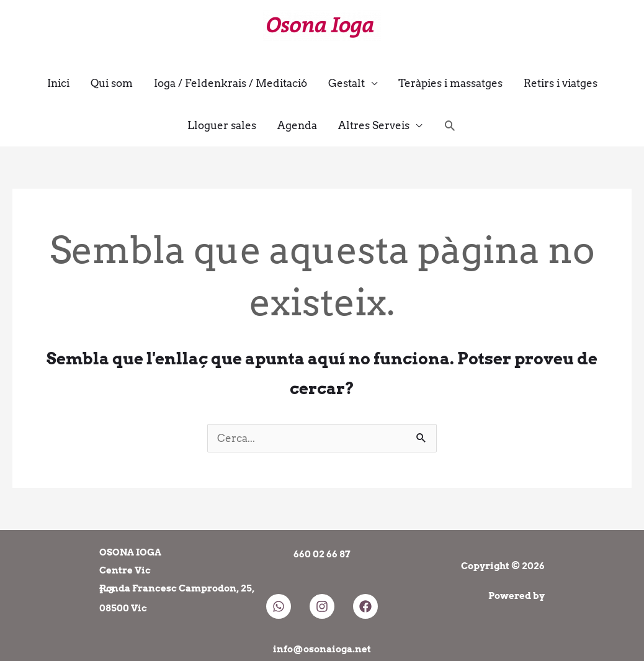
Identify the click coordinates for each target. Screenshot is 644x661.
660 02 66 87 (322, 554)
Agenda (297, 125)
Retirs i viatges (561, 83)
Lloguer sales (222, 125)
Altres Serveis (374, 125)
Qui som (112, 83)
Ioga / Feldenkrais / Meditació (230, 83)
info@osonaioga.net (322, 649)
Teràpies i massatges (450, 83)
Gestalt (347, 83)
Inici (58, 83)
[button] (450, 125)
